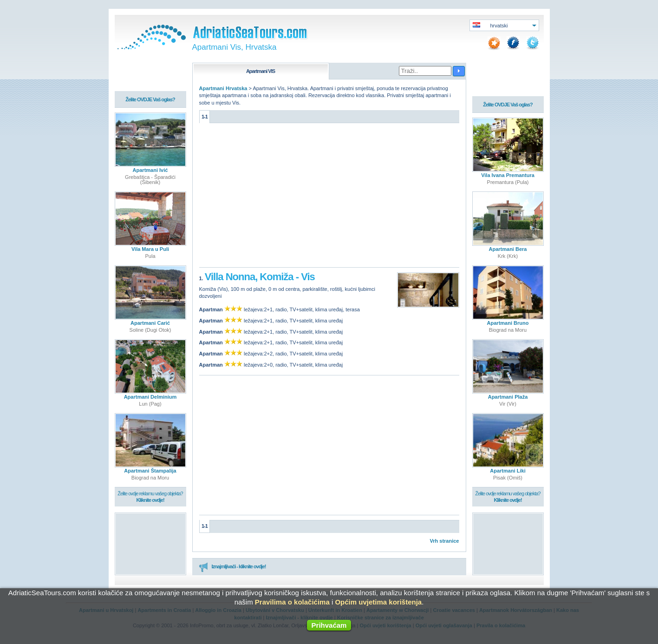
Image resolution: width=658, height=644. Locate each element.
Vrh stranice (445, 540)
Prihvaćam (329, 625)
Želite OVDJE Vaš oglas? (150, 99)
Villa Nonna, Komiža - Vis (260, 276)
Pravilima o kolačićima (292, 602)
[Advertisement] (329, 197)
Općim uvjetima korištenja (378, 602)
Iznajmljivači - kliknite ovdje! (232, 566)
